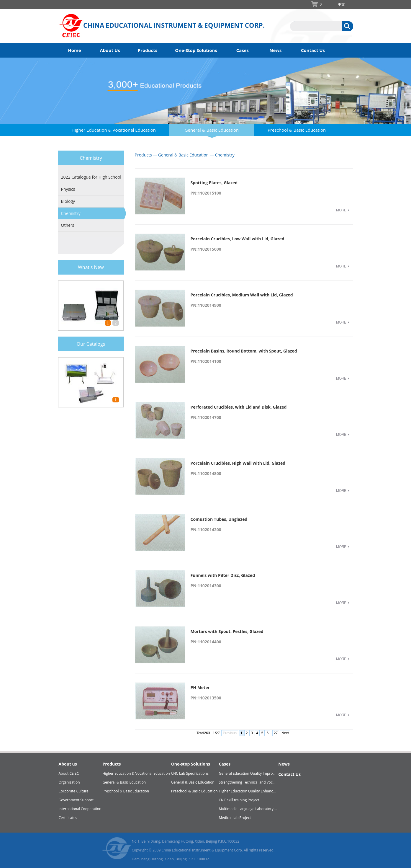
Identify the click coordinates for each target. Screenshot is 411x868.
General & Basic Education (212, 130)
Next (285, 733)
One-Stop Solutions (196, 50)
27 (276, 733)
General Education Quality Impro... (247, 773)
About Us (110, 50)
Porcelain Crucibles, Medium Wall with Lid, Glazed (242, 295)
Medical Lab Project (235, 818)
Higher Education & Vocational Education (114, 130)
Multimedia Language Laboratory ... (248, 809)
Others (68, 225)
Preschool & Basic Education (297, 130)
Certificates (68, 818)
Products (148, 50)
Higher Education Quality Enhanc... (247, 791)
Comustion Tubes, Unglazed (219, 519)
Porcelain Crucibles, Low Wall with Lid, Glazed (238, 239)
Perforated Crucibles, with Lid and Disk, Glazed (239, 407)
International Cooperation (80, 809)
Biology (68, 201)
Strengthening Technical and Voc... (247, 782)
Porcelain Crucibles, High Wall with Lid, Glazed (238, 463)
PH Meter (200, 687)
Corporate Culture (74, 791)
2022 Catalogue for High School (91, 177)
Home (74, 50)
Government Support (76, 800)
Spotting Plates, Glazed (214, 183)
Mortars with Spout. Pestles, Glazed (227, 631)
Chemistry (71, 213)
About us (68, 764)
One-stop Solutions (191, 764)
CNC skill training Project (239, 800)
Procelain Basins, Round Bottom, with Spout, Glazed (244, 351)
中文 (341, 4)
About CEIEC (69, 773)
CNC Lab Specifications (190, 773)
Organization (69, 782)
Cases (243, 50)
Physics (68, 189)
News (275, 50)
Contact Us (313, 50)
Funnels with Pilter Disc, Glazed (223, 575)
